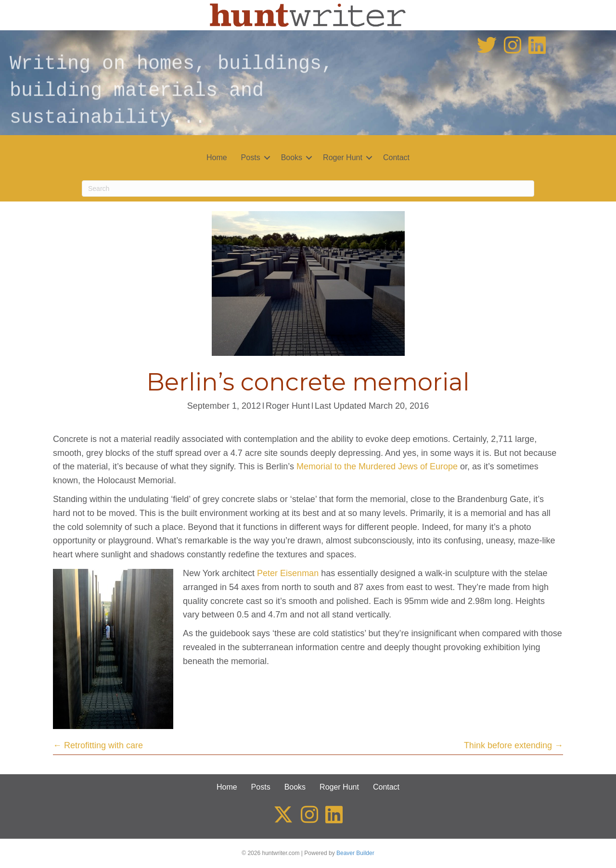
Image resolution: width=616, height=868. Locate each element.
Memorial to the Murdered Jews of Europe (377, 466)
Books (292, 157)
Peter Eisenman (288, 573)
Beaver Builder (355, 853)
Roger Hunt (343, 157)
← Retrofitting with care (98, 745)
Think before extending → (513, 745)
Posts (251, 157)
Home (217, 157)
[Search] (308, 189)
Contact (396, 157)
